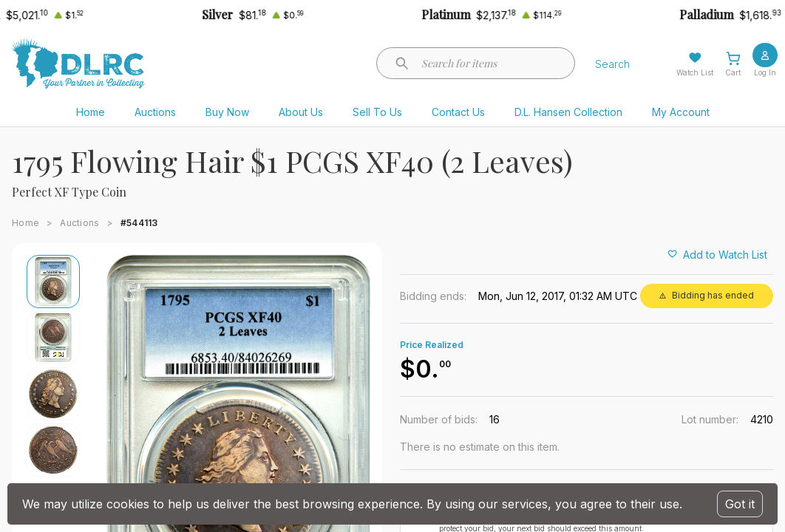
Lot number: (710, 419)
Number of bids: (439, 419)
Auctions (155, 112)
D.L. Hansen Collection (568, 112)
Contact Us (458, 112)
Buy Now (227, 112)
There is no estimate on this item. (480, 447)
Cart (733, 72)
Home (91, 112)
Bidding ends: (433, 296)
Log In (765, 72)
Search (612, 64)
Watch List (695, 72)
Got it (740, 504)
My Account (681, 112)
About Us (301, 112)
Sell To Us (377, 112)
